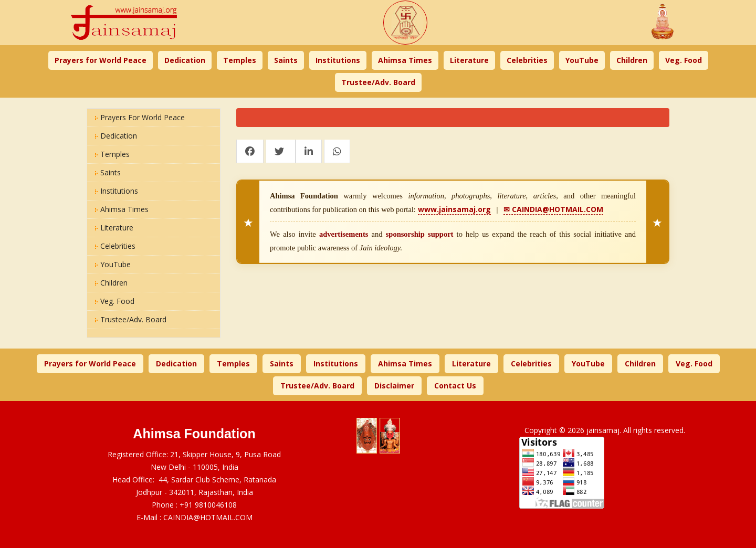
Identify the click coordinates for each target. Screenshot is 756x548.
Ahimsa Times (405, 60)
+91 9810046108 (208, 505)
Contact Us (455, 386)
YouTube (582, 60)
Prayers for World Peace (101, 60)
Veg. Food (684, 60)
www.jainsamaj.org (454, 209)
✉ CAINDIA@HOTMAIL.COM (553, 209)
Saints (286, 60)
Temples (240, 60)
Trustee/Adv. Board (378, 82)
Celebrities (527, 60)
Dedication (185, 60)
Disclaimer (394, 386)
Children (632, 60)
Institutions (338, 60)
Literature (469, 60)
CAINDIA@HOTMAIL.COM (208, 517)
